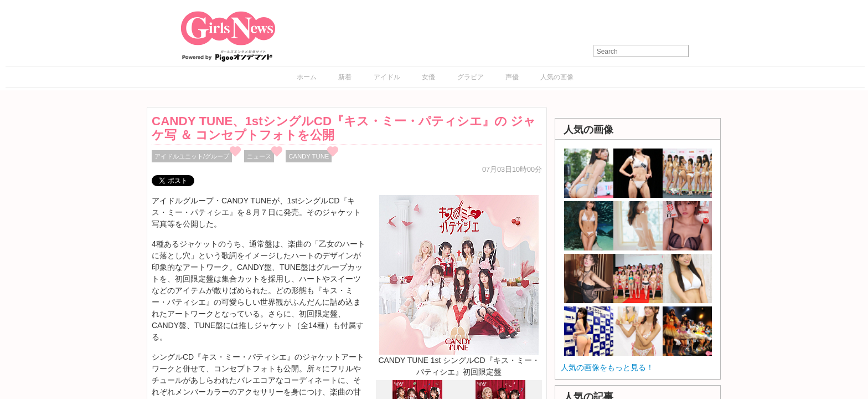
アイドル (387, 77)
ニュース (259, 156)
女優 (428, 77)
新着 (345, 77)
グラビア (471, 77)
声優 (512, 77)
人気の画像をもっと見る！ (607, 367)
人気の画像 (557, 77)
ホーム (307, 77)
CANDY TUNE (309, 156)
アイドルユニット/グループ (192, 156)
